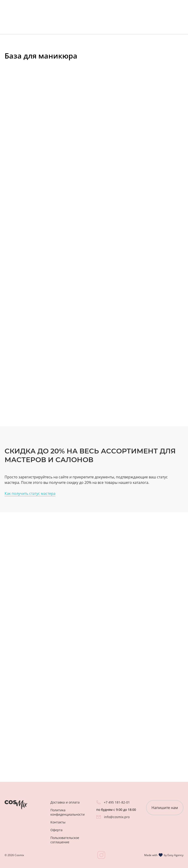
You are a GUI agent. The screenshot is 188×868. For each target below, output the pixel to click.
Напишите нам (165, 808)
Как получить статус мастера (30, 493)
